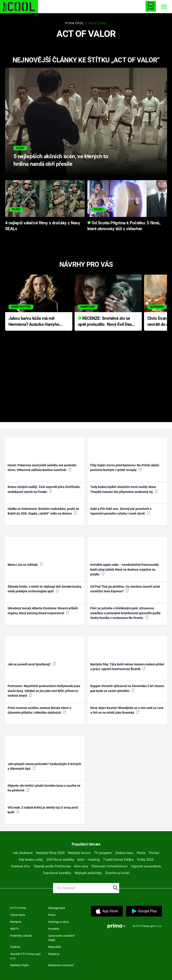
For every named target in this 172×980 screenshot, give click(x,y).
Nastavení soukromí (61, 965)
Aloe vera (81, 866)
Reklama (16, 922)
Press (52, 915)
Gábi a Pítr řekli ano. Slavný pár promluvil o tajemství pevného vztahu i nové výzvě (121, 511)
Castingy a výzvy (58, 922)
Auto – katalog (88, 860)
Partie (141, 853)
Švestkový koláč (117, 873)
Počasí (154, 853)
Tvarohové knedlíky (57, 873)
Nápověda (55, 947)
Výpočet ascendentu (146, 866)
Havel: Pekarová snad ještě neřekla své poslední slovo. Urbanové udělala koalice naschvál (42, 468)
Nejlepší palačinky (88, 873)
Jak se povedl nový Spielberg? (32, 664)
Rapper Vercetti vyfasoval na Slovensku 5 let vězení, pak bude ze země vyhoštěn (127, 688)
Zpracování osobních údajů (61, 938)
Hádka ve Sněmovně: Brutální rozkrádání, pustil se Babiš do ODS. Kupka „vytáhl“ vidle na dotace (43, 511)
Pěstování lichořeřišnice (109, 866)
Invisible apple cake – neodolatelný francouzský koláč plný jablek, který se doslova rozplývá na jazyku (124, 569)
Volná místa (18, 915)
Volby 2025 (145, 860)
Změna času (124, 853)
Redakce (54, 954)
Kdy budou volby (31, 860)
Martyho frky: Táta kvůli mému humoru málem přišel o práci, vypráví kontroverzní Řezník (127, 667)
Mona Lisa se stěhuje (25, 564)
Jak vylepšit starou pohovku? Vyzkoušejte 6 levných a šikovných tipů (44, 766)
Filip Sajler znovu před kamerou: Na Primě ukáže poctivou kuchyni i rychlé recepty (125, 468)
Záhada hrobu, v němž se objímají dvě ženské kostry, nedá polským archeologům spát (45, 589)
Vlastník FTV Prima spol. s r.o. (26, 956)
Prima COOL (75, 23)
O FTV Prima (18, 908)
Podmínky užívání (21, 936)
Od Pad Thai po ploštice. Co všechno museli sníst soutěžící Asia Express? (125, 589)
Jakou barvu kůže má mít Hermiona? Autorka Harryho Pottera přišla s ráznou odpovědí (34, 322)
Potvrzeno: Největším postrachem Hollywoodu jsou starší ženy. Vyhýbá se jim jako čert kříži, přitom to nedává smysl (44, 691)
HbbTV (14, 929)
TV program (103, 853)
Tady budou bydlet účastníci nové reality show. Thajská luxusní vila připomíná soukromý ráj (124, 489)
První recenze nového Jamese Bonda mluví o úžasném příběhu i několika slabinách (39, 710)
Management (57, 908)
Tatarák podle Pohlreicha (52, 866)
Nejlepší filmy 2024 (50, 853)
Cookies (15, 947)
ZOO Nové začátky (60, 860)
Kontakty (54, 929)
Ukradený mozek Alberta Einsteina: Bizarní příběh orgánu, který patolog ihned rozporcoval (43, 611)
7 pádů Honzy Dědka (118, 860)
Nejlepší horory (79, 853)
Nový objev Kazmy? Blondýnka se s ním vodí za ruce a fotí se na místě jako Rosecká (127, 710)
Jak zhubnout (23, 853)
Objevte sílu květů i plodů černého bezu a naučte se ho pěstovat (44, 788)
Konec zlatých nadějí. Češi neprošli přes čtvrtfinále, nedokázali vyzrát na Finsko (44, 489)
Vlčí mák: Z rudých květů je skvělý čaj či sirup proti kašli (43, 810)
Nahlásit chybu (19, 965)
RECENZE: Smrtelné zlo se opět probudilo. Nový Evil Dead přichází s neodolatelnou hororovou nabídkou (106, 322)
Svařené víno (20, 866)
